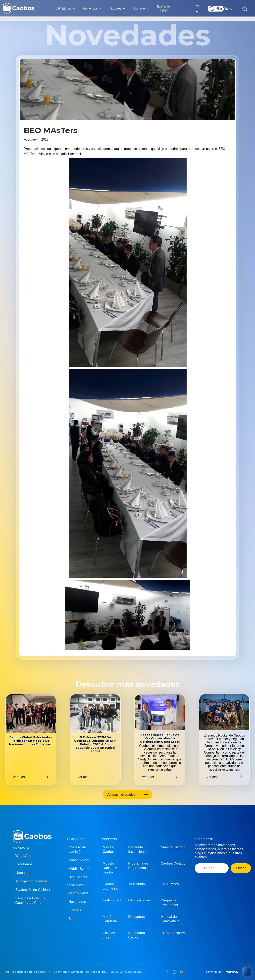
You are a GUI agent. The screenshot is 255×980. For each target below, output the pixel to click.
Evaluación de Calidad (33, 890)
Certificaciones (140, 900)
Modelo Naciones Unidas (110, 868)
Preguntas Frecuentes (169, 903)
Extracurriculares (174, 933)
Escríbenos (24, 864)
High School (78, 877)
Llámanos (23, 873)
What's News (78, 893)
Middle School (79, 869)
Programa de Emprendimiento (141, 866)
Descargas (137, 917)
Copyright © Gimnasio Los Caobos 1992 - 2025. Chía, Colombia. (98, 972)
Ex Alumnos (170, 884)
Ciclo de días (109, 935)
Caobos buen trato (111, 886)
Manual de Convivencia (170, 919)
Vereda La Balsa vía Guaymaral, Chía (31, 900)
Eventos (75, 910)
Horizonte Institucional (137, 849)
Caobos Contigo (173, 863)
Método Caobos (109, 849)
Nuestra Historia (173, 847)
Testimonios (112, 900)
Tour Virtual (137, 884)
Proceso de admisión (77, 849)
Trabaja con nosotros (32, 881)
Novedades (77, 902)
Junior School (79, 860)
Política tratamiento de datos (26, 972)
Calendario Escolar (137, 935)
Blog (72, 919)
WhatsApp (23, 856)
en (198, 12)
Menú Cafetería (110, 919)
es (198, 5)
